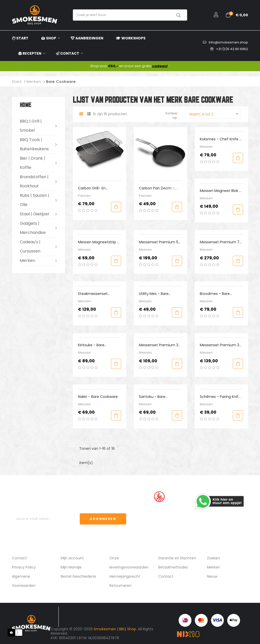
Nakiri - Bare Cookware (98, 397)
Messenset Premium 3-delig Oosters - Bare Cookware (160, 345)
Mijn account (72, 558)
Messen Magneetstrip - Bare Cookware (99, 242)
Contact (19, 558)
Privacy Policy (24, 567)
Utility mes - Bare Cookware (154, 294)
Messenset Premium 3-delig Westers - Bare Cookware (221, 345)
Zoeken (213, 558)
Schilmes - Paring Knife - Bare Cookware (220, 397)
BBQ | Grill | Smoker (31, 126)
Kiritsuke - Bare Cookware (91, 345)
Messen (206, 147)
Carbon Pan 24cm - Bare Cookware (157, 188)
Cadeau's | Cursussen (30, 246)
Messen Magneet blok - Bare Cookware (221, 191)
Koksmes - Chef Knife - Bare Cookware (221, 139)
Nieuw (212, 576)
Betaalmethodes (173, 567)
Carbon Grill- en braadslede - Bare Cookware (94, 188)
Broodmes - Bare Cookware (215, 294)
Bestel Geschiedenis (78, 576)
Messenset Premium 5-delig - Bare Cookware (160, 242)
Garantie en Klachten (177, 558)
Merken (27, 260)
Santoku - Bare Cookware (152, 397)
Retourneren (120, 586)
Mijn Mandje (71, 567)
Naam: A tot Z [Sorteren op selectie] (215, 114)
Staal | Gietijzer (35, 214)
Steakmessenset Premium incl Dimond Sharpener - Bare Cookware (97, 294)
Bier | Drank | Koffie (32, 163)
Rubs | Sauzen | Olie (35, 200)
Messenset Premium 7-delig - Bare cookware (221, 242)
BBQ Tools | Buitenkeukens (34, 144)
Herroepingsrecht (125, 576)
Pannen (84, 196)
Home (26, 105)
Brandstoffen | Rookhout (34, 181)
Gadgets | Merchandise (33, 228)
